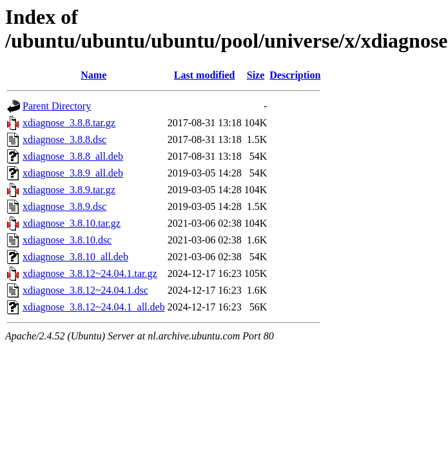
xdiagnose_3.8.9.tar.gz (69, 190)
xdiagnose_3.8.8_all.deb (73, 156)
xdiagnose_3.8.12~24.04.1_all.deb (94, 307)
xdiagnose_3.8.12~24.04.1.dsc (85, 290)
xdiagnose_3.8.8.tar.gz (69, 123)
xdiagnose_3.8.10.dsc (67, 240)
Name (93, 75)
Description (295, 75)
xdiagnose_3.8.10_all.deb (75, 257)
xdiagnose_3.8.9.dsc (64, 206)
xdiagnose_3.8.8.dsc (64, 139)
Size (256, 75)
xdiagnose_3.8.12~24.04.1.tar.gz (90, 273)
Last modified (205, 75)
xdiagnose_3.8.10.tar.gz (72, 223)
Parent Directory (57, 106)
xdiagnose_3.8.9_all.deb (73, 173)
